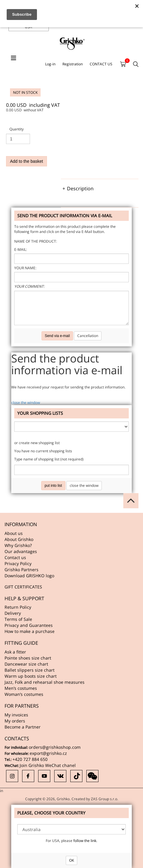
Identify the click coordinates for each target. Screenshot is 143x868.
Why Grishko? (18, 545)
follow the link (85, 841)
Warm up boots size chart (31, 676)
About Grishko (19, 539)
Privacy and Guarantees (29, 625)
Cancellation (88, 336)
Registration (73, 64)
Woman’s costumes (24, 694)
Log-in (50, 64)
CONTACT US (101, 64)
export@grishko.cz (48, 753)
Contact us (15, 557)
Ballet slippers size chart (30, 670)
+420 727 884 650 (30, 759)
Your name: (25, 268)
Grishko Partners (22, 570)
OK (71, 860)
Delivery (13, 613)
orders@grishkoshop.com (55, 747)
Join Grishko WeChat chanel (48, 765)
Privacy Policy (18, 563)
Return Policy (18, 607)
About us (14, 533)
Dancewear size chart (26, 664)
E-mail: (21, 249)
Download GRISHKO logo (29, 576)
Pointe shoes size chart (28, 658)
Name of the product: (36, 241)
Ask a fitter (15, 652)
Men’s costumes (21, 688)
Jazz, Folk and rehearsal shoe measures (45, 682)
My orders (15, 721)
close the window (26, 403)
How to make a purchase (30, 631)
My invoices (16, 715)
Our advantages (21, 551)
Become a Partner (23, 727)
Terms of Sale (18, 619)
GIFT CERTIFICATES (23, 587)
